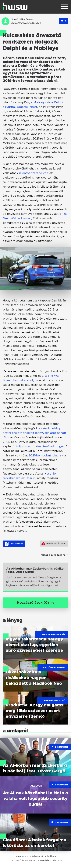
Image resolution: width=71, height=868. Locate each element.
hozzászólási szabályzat (23, 860)
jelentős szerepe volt (34, 173)
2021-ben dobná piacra (45, 455)
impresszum (22, 856)
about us (58, 860)
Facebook (14, 544)
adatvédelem (44, 860)
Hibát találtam (53, 544)
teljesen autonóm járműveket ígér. (40, 446)
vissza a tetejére (53, 555)
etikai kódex (51, 856)
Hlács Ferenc (26, 19)
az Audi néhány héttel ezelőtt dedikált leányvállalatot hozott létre (35, 433)
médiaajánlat (37, 856)
